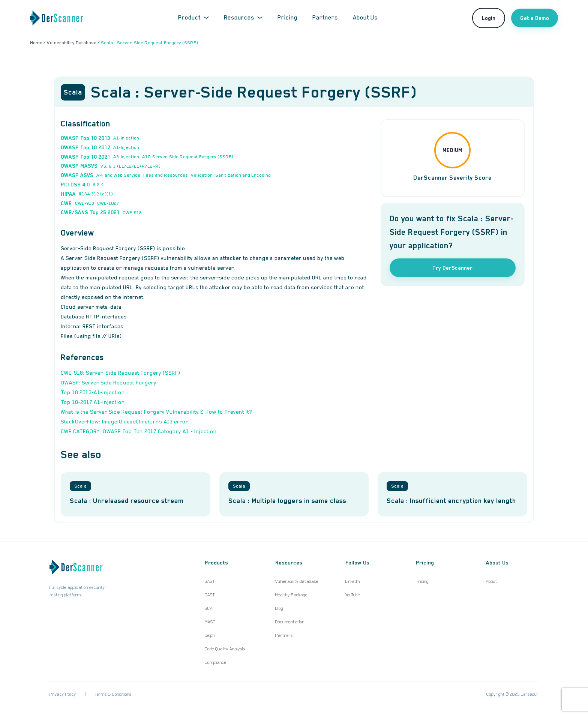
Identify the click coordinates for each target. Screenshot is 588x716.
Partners (325, 18)
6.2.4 (98, 185)
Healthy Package (291, 595)
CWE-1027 (108, 203)
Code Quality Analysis (225, 649)
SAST (210, 581)
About (492, 581)
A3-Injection (126, 157)
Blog (279, 608)
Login (489, 18)
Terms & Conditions (113, 694)
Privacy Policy (63, 694)
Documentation (290, 622)
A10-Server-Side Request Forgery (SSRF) (188, 157)
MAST (210, 622)
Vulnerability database (297, 581)
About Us (365, 18)
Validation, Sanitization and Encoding (231, 175)
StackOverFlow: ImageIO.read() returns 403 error (124, 422)
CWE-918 (85, 203)
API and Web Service (118, 175)
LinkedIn (353, 581)
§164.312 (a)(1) (96, 194)
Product (193, 18)
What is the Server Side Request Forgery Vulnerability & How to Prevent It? (156, 412)
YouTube (353, 595)
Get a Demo (535, 18)
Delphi (210, 635)
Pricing (287, 18)
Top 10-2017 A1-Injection (93, 402)
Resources (243, 18)
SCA (209, 608)
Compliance (216, 662)
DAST (210, 595)
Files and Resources (166, 175)
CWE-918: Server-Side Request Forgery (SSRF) (121, 373)
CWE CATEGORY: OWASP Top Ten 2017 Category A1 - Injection (139, 431)
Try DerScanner (452, 268)
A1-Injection (126, 138)
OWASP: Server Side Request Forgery (109, 383)
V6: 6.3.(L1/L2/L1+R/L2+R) (130, 166)
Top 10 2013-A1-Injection (93, 392)
